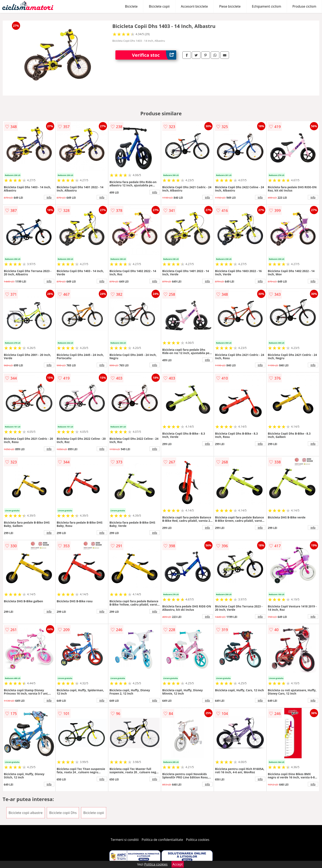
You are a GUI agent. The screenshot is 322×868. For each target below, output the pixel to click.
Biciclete (131, 6)
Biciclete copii (159, 6)
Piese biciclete (230, 6)
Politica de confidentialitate (162, 840)
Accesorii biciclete (194, 6)
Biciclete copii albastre (26, 813)
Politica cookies (198, 840)
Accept (178, 864)
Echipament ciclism (267, 6)
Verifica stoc (154, 55)
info (49, 197)
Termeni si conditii (125, 840)
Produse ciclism (304, 6)
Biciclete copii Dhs (63, 813)
